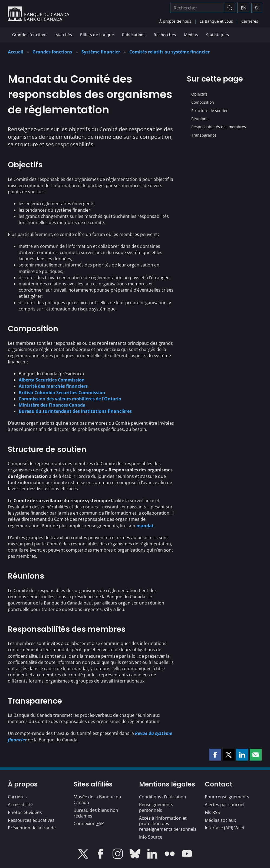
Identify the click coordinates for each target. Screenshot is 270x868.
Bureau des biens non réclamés (96, 813)
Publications (134, 35)
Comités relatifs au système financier (169, 52)
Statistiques (218, 35)
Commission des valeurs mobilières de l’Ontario (70, 399)
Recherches (165, 35)
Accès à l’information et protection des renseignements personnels (168, 824)
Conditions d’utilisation (163, 797)
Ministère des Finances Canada (52, 405)
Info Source (151, 837)
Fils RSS (212, 812)
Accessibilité (20, 805)
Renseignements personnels (156, 807)
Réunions (200, 119)
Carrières (250, 21)
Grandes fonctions (30, 35)
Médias (191, 35)
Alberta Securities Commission (52, 380)
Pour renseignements (227, 797)
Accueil (16, 52)
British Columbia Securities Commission (62, 393)
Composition (203, 102)
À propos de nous (175, 21)
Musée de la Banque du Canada (97, 800)
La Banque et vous (216, 21)
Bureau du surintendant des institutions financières (75, 411)
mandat (145, 526)
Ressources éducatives (31, 820)
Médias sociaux (220, 820)
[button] (215, 755)
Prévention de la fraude (32, 828)
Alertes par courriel (225, 805)
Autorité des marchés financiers (53, 386)
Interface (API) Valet (225, 828)
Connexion (89, 823)
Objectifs (199, 94)
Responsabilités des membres (219, 127)
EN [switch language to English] (244, 8)
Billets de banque (97, 35)
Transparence (204, 135)
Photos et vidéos (25, 812)
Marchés (64, 35)
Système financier (101, 52)
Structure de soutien (210, 111)
